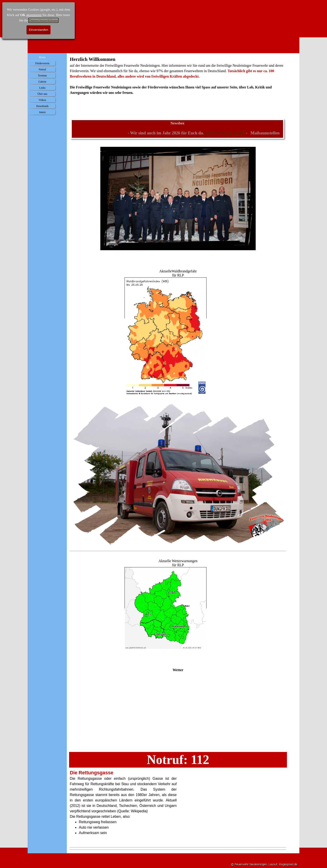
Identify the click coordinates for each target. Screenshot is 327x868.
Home (42, 57)
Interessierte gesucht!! (231, 133)
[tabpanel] (178, 81)
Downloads (42, 106)
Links (42, 88)
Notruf (42, 69)
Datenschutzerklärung (44, 20)
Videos (42, 100)
